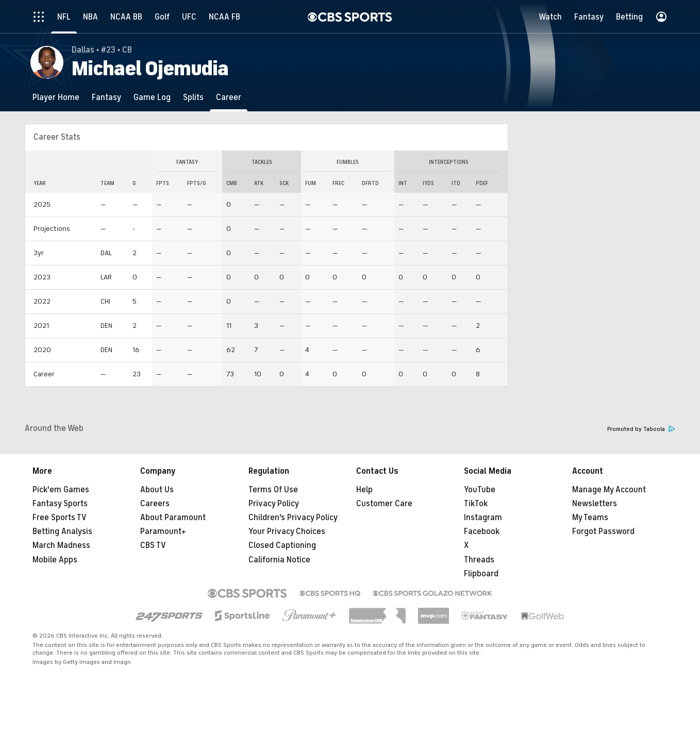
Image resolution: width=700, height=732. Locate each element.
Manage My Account (609, 490)
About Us (157, 490)
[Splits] (193, 97)
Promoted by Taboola (641, 429)
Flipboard (481, 574)
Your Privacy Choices (287, 531)
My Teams (590, 518)
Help (364, 490)
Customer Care (384, 504)
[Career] (229, 97)
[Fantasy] (106, 97)
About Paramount (173, 518)
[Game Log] (152, 97)
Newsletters (595, 504)
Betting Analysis (62, 531)
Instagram (483, 518)
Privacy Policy (274, 504)
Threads (479, 560)
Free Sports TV (60, 518)
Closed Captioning (282, 545)
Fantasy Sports (60, 504)
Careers (155, 504)
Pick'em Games (61, 490)
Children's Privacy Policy (293, 518)
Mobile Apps (55, 560)
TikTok (476, 504)
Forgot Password (603, 531)
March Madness (61, 545)
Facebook (482, 531)
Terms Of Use (273, 490)
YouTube (480, 490)
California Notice (279, 560)
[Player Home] (56, 97)
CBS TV (153, 545)
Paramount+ (163, 531)
